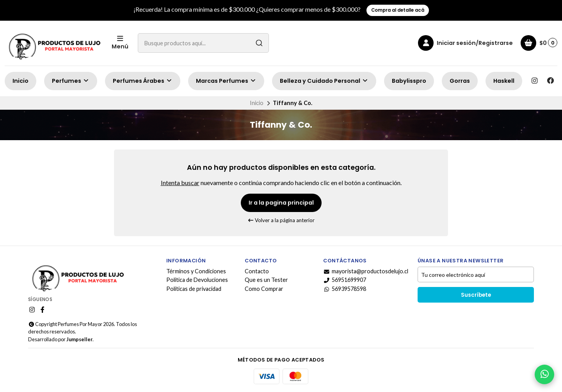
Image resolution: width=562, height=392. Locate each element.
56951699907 (345, 280)
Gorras (460, 81)
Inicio (20, 81)
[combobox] (203, 43)
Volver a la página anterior (281, 220)
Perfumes (71, 81)
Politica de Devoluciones (197, 280)
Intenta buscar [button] (180, 183)
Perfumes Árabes (143, 81)
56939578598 (345, 289)
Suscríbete (476, 295)
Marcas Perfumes (226, 81)
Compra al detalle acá (398, 10)
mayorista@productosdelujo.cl (366, 271)
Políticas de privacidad (194, 289)
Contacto (257, 271)
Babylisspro (409, 81)
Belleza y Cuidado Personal (324, 81)
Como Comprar (264, 289)
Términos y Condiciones (196, 271)
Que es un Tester (266, 280)
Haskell (504, 81)
